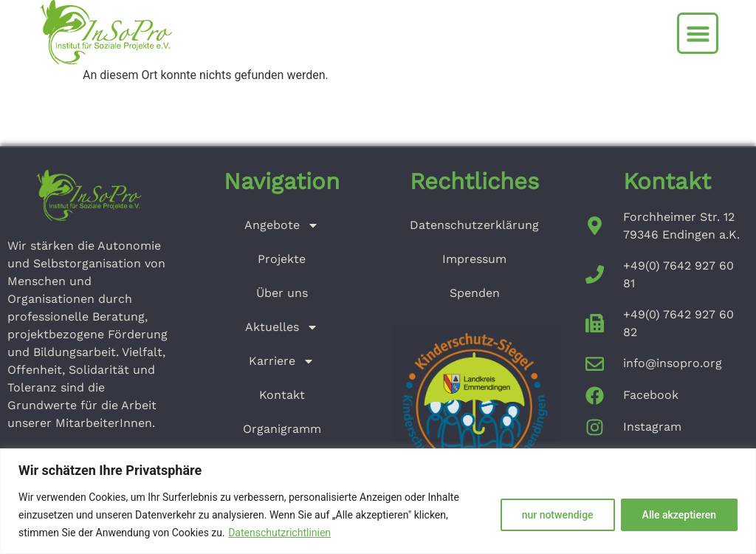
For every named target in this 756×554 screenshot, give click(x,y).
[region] (378, 501)
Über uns (282, 293)
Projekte (282, 259)
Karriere (282, 361)
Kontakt (282, 395)
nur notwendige (558, 515)
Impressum (474, 259)
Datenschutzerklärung (474, 225)
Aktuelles (282, 327)
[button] (698, 33)
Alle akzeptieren (679, 515)
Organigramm (282, 429)
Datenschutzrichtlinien (279, 533)
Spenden (475, 293)
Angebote (282, 225)
